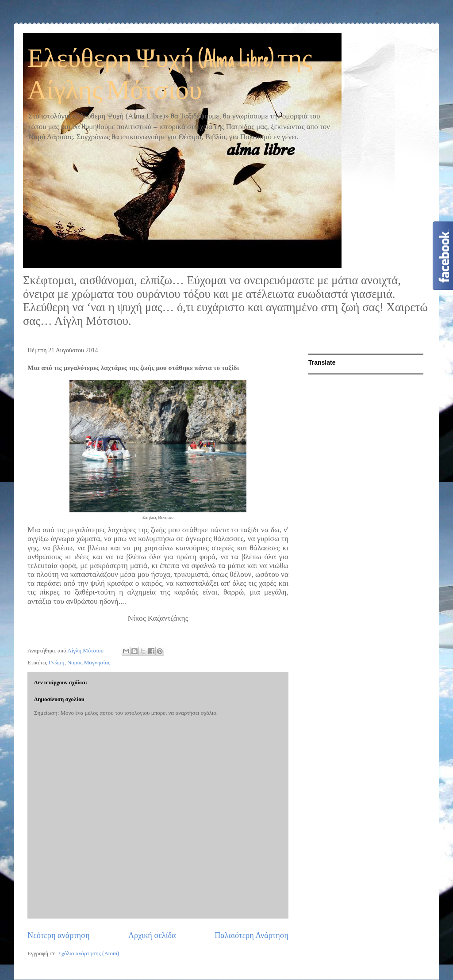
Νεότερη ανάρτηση (58, 935)
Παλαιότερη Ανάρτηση (251, 935)
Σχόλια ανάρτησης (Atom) (89, 953)
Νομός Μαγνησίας (89, 662)
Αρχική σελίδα (152, 935)
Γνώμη (57, 662)
